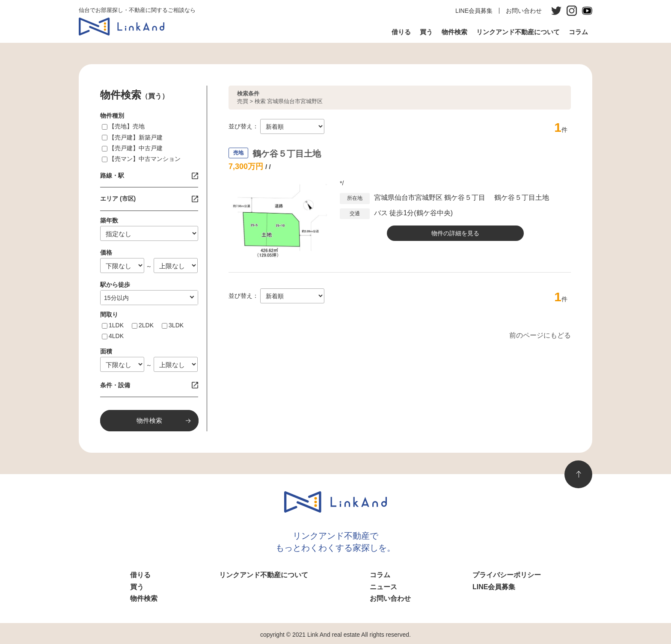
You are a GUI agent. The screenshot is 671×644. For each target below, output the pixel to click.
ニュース (383, 587)
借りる (401, 32)
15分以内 (116, 298)
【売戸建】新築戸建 (136, 137)
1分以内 (115, 298)
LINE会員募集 (474, 11)
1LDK (116, 325)
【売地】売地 (127, 126)
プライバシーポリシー (507, 575)
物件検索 (454, 32)
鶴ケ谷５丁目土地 (287, 154)
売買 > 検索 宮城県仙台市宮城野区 (280, 97)
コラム (578, 32)
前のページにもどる (540, 335)
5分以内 (115, 298)
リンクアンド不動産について (518, 32)
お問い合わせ (524, 11)
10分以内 (116, 298)
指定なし (116, 298)
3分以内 (115, 298)
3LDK (176, 325)
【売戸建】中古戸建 (136, 148)
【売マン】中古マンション (145, 159)
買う (426, 32)
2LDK (146, 325)
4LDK (116, 336)
